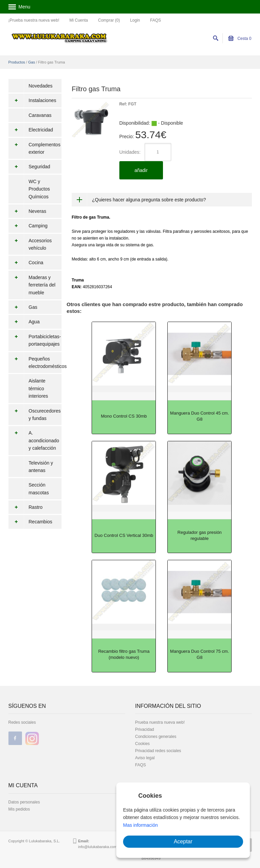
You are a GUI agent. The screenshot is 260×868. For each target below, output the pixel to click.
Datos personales (24, 802)
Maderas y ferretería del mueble (32, 285)
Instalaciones (32, 100)
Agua (24, 322)
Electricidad (31, 130)
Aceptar (183, 841)
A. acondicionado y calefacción (34, 440)
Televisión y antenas (41, 467)
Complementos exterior (34, 148)
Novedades (41, 86)
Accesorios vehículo (30, 244)
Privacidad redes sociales (158, 751)
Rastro (26, 507)
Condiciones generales (156, 737)
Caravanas (40, 115)
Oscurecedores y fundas (35, 415)
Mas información (140, 825)
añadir (141, 170)
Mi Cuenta (79, 20)
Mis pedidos (19, 809)
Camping (28, 226)
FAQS (156, 20)
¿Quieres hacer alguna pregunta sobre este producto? (149, 200)
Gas (31, 62)
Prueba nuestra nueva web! (160, 722)
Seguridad (29, 167)
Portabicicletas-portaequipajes (35, 340)
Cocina (26, 263)
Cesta (240, 39)
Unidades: (130, 152)
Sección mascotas (39, 489)
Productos (17, 62)
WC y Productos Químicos (39, 189)
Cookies (143, 744)
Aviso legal (145, 758)
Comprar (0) (109, 20)
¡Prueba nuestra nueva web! (34, 20)
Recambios (30, 522)
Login (135, 20)
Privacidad (145, 729)
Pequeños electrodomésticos (35, 363)
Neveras (27, 211)
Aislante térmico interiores (39, 388)
